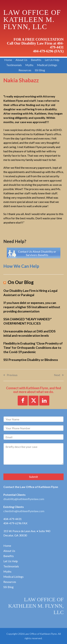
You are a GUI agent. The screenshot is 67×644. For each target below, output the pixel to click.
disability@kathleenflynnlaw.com (24, 499)
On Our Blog (21, 282)
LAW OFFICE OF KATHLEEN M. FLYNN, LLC (36, 606)
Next (59, 375)
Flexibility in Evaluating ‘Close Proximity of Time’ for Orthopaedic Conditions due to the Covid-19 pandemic (33, 348)
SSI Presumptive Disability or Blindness (31, 360)
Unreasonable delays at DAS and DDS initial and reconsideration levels (29, 333)
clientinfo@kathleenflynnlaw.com (24, 511)
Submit (33, 477)
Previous (10, 375)
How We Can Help (21, 266)
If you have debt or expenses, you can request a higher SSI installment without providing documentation (32, 307)
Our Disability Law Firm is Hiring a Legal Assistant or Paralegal (30, 293)
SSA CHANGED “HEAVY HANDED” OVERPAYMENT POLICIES (28, 321)
